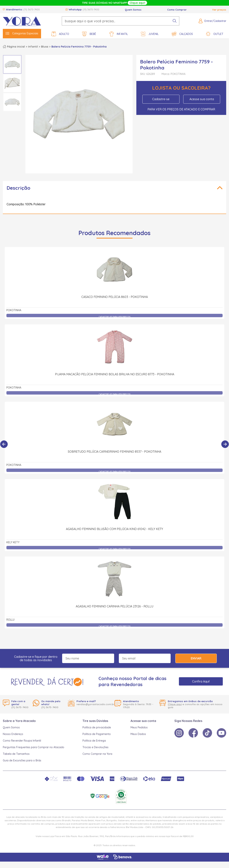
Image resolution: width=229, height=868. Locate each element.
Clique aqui (175, 704)
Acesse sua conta (202, 99)
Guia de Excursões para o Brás (22, 760)
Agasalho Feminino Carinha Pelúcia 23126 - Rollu (114, 606)
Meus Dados (138, 734)
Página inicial (16, 47)
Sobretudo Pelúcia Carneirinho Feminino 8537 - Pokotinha (114, 452)
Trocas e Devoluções (95, 747)
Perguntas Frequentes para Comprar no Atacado (34, 747)
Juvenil (150, 34)
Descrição (18, 188)
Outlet (215, 34)
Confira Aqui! (201, 681)
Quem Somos (133, 10)
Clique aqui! (137, 3)
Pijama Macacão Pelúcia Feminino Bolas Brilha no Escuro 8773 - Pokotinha (115, 374)
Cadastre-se (161, 99)
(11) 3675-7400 (32, 9)
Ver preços (219, 10)
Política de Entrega (94, 741)
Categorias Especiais (22, 33)
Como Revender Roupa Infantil (22, 741)
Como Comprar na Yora (97, 754)
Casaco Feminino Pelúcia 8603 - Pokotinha (115, 297)
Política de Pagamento (97, 734)
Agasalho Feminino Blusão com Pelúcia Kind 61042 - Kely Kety (114, 529)
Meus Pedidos (139, 727)
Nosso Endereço (13, 734)
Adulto (60, 34)
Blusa (45, 47)
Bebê (89, 34)
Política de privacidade (97, 727)
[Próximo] (225, 444)
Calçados (182, 34)
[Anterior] (4, 444)
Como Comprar (177, 10)
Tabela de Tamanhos (16, 754)
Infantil (119, 34)
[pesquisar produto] (175, 21)
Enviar (196, 658)
